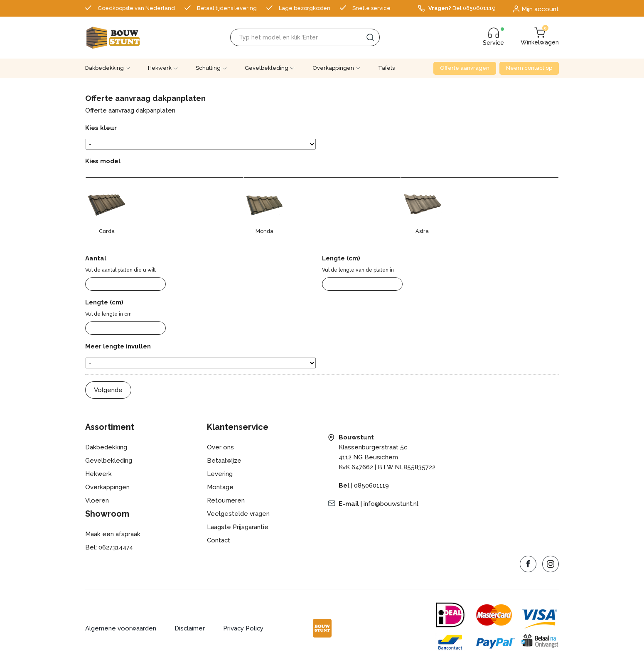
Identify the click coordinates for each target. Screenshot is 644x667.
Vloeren (97, 500)
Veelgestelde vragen (238, 514)
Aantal (96, 258)
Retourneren (226, 500)
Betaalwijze (224, 461)
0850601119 (371, 486)
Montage (220, 487)
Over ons (220, 447)
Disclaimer (190, 628)
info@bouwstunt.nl (391, 504)
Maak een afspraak (113, 534)
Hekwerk (160, 68)
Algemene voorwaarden (121, 628)
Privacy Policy (244, 628)
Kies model (103, 161)
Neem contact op (529, 68)
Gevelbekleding (267, 68)
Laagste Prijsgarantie (238, 527)
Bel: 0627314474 (109, 547)
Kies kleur (101, 128)
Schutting (208, 68)
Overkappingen (333, 68)
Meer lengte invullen (118, 346)
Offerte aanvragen (465, 68)
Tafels (386, 68)
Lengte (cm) (341, 258)
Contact (219, 540)
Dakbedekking (104, 68)
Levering (220, 474)
